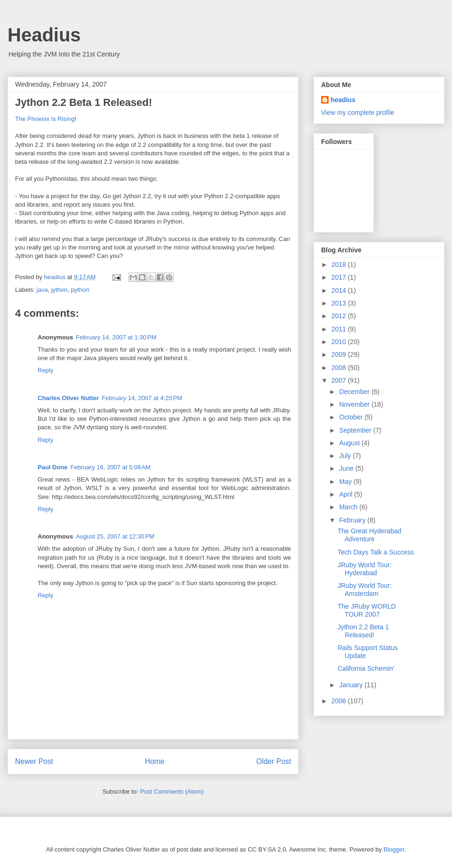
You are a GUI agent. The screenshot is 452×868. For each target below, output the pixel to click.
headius (343, 100)
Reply (45, 370)
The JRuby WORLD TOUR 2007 (367, 610)
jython (60, 290)
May (346, 482)
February (353, 520)
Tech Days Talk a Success (376, 552)
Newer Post (34, 761)
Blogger (394, 849)
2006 (340, 701)
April (347, 494)
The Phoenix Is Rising (45, 119)
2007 (340, 380)
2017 (340, 277)
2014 (340, 290)
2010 (340, 342)
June (347, 468)
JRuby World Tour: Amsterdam (365, 590)
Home (155, 761)
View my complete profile (358, 113)
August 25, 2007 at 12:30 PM (115, 536)
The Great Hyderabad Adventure (369, 535)
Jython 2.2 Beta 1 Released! (363, 631)
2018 (340, 265)
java (42, 290)
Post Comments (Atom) (172, 792)
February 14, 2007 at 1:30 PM (116, 337)
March (349, 507)
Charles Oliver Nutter (68, 398)
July (346, 456)
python (80, 290)
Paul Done (53, 467)
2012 (340, 316)
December (355, 392)
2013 (340, 303)
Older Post (274, 761)
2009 (340, 354)
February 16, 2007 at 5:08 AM (111, 467)
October (352, 417)
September (356, 430)
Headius (44, 35)
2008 (340, 368)
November (355, 404)
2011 (340, 329)
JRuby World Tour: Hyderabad (365, 569)
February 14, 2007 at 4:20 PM (142, 398)
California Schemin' (366, 668)
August (350, 443)
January (352, 685)
